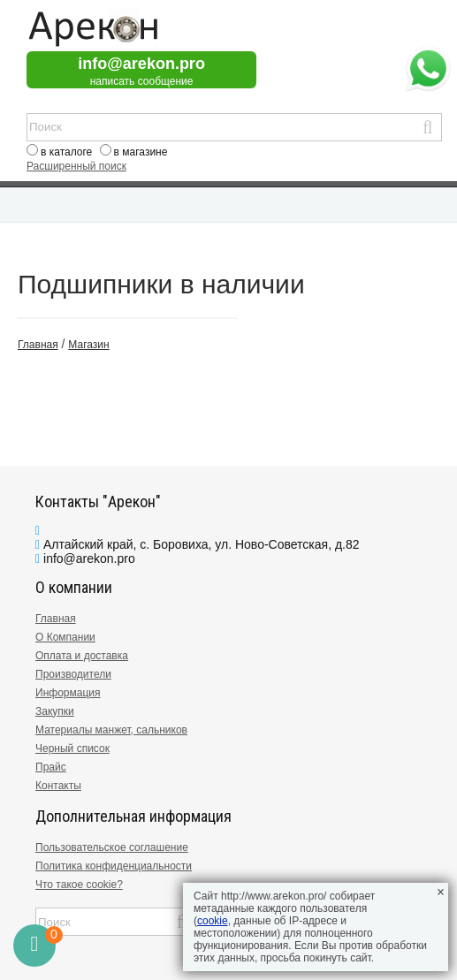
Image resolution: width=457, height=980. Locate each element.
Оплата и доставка (82, 656)
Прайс (51, 767)
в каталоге (66, 152)
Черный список (72, 748)
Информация (68, 693)
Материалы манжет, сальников (111, 730)
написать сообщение (142, 81)
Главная (56, 619)
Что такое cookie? (79, 885)
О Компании (65, 637)
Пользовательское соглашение (112, 847)
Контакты (58, 786)
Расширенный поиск (76, 166)
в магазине (141, 152)
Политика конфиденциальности (114, 866)
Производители (73, 674)
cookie (213, 921)
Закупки (55, 711)
